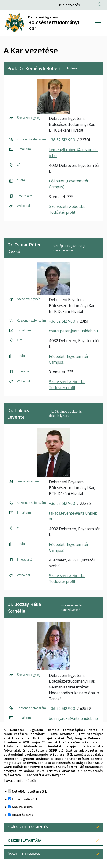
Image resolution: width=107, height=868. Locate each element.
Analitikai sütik (23, 819)
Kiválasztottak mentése (29, 839)
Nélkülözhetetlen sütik (29, 803)
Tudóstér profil (62, 212)
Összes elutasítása (24, 852)
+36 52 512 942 (62, 728)
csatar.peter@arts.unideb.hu (73, 331)
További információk (20, 792)
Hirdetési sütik (23, 827)
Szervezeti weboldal (67, 206)
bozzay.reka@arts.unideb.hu (73, 718)
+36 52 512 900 (62, 140)
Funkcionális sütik (25, 811)
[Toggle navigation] (98, 23)
